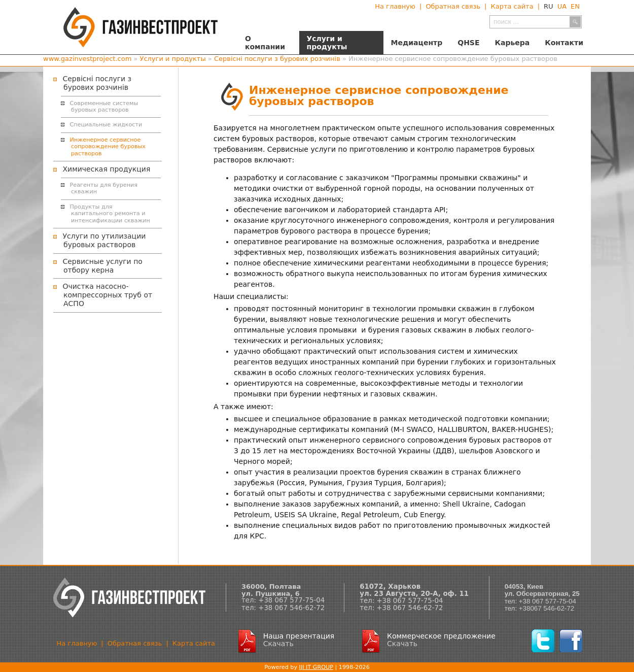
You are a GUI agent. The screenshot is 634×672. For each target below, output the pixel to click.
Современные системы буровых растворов (104, 107)
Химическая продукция (106, 169)
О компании (265, 43)
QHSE (468, 43)
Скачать (278, 644)
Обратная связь (453, 6)
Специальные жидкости (106, 125)
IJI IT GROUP (316, 667)
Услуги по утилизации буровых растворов (104, 240)
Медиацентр (417, 43)
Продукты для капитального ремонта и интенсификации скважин (110, 214)
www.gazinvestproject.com (87, 59)
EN (575, 6)
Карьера (513, 43)
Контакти (564, 43)
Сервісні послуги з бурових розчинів (277, 59)
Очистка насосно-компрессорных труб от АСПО (107, 295)
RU (549, 6)
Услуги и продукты (327, 43)
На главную (395, 6)
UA (562, 6)
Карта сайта (512, 6)
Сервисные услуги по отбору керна (102, 266)
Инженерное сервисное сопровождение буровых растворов (108, 147)
